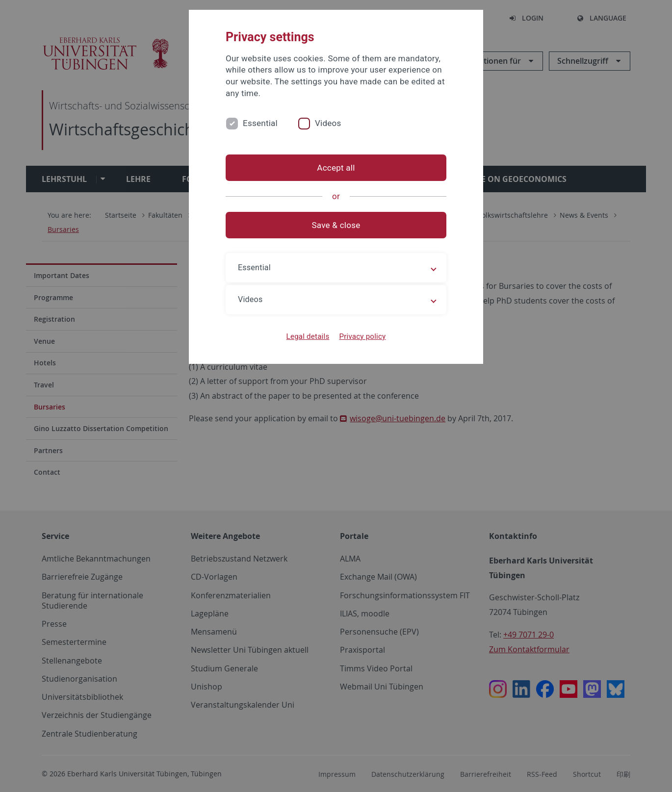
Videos (328, 123)
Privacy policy (362, 336)
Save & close (336, 225)
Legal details (308, 336)
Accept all (336, 168)
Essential (260, 123)
